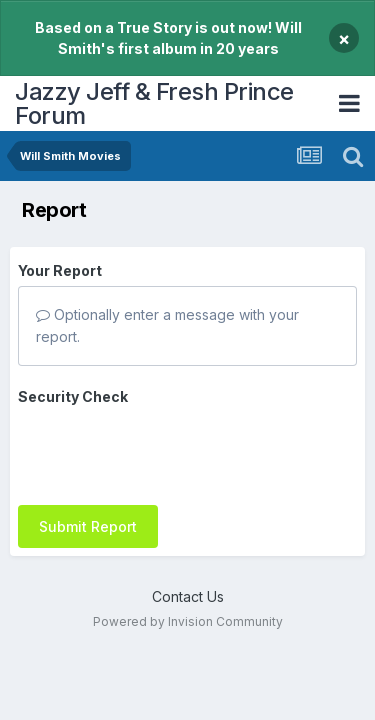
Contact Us (188, 561)
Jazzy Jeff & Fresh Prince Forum (154, 103)
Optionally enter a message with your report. (167, 325)
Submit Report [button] (88, 448)
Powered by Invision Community (188, 586)
